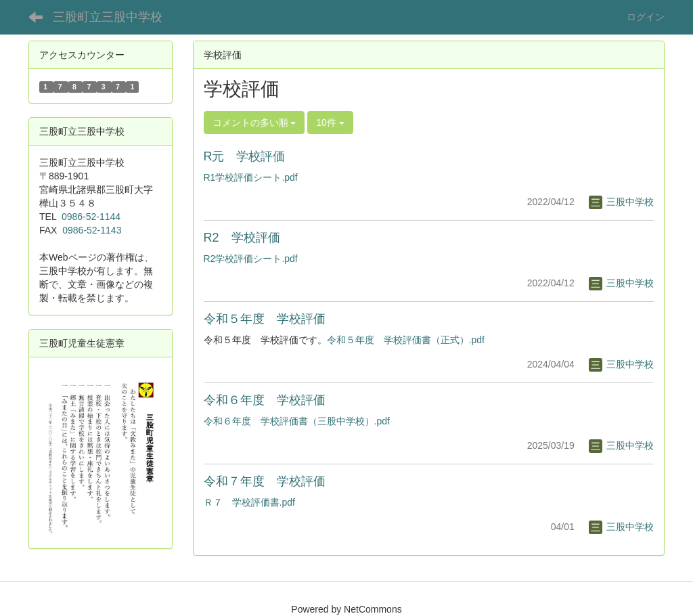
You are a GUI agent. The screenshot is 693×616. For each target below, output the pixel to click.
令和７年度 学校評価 (265, 481)
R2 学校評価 (242, 238)
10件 (330, 123)
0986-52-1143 (92, 230)
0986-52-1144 (91, 217)
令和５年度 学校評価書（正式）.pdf (406, 340)
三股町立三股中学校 (108, 17)
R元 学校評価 (245, 156)
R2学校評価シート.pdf (251, 259)
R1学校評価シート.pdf (251, 177)
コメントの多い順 (254, 123)
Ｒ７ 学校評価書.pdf (249, 502)
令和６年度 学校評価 (265, 400)
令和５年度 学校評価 (265, 319)
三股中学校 (621, 202)
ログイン (646, 17)
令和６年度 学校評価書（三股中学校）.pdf (297, 421)
